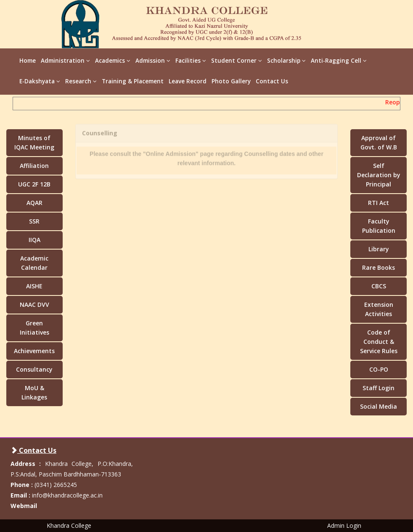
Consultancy (34, 369)
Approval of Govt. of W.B (379, 142)
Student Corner (237, 61)
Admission (153, 61)
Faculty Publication (379, 226)
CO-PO (379, 369)
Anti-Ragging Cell (339, 61)
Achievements (34, 351)
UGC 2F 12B (34, 184)
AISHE (34, 286)
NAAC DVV (34, 305)
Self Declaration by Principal (379, 175)
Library (379, 249)
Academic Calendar (34, 263)
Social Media (379, 406)
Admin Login (344, 525)
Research (81, 81)
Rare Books (379, 267)
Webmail (24, 506)
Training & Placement (133, 81)
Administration (65, 61)
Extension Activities (379, 309)
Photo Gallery (231, 81)
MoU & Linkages (34, 392)
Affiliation (34, 166)
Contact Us (272, 81)
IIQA (34, 240)
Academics (113, 61)
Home (28, 61)
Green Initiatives (34, 328)
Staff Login (379, 388)
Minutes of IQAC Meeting (34, 142)
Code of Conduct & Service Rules (379, 342)
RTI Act (379, 203)
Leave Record (188, 81)
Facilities (191, 61)
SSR (34, 221)
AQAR (34, 203)
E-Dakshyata (40, 81)
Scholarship (286, 61)
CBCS (379, 286)
